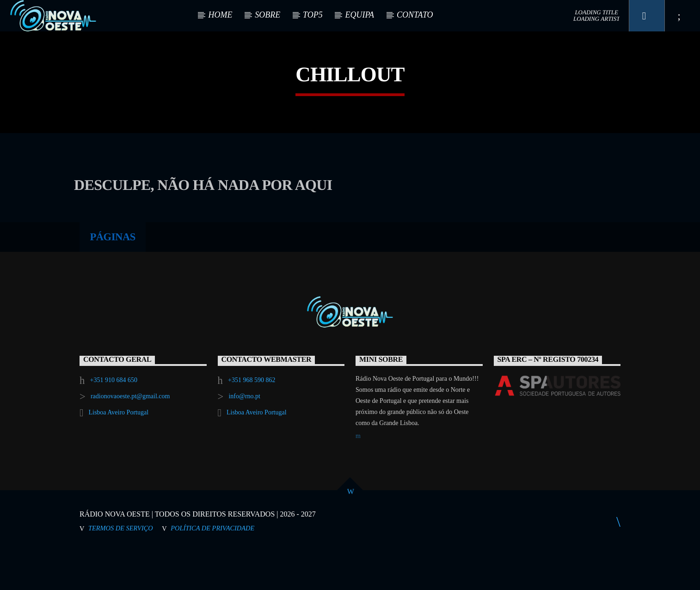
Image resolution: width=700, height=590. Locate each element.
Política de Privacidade (212, 567)
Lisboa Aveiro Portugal (118, 451)
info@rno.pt (244, 435)
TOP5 (313, 15)
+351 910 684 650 (114, 419)
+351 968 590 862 (252, 419)
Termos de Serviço (121, 567)
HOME (220, 15)
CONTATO (415, 15)
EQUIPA (359, 15)
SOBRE (267, 15)
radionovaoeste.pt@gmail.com (130, 435)
